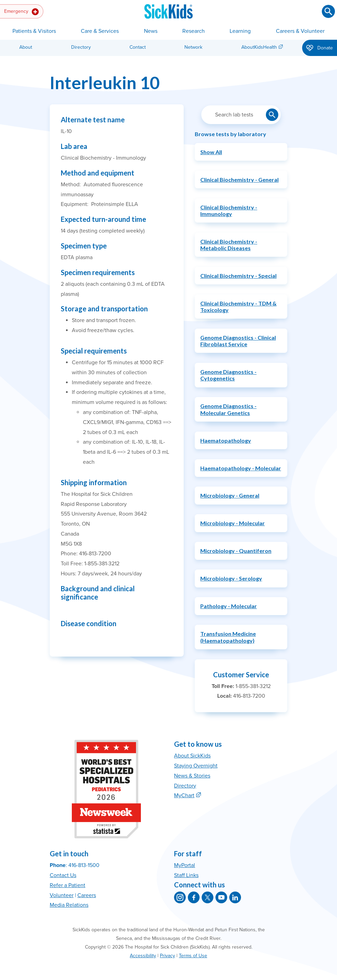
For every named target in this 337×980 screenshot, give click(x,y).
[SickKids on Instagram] (180, 897)
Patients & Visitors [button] (34, 31)
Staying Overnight (196, 766)
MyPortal (185, 865)
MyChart (184, 795)
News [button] (151, 31)
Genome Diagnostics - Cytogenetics (228, 375)
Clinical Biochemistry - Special (238, 276)
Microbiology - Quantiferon (236, 551)
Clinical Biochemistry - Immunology (229, 210)
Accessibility (143, 956)
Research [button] (194, 31)
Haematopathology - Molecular (241, 468)
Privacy (167, 956)
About (26, 47)
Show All (211, 152)
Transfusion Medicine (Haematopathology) (228, 637)
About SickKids (192, 756)
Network (193, 47)
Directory (81, 47)
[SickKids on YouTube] (221, 897)
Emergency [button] (21, 12)
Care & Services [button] (100, 31)
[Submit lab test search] (272, 115)
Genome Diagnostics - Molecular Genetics (228, 409)
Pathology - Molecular (229, 606)
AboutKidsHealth (259, 47)
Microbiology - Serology (231, 578)
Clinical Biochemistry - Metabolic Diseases (229, 245)
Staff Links (186, 875)
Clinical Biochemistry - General (239, 180)
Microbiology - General (230, 495)
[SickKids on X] (208, 897)
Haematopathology (226, 440)
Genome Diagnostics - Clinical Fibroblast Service (238, 341)
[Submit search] (328, 11)
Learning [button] (240, 31)
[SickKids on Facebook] (194, 897)
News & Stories (192, 776)
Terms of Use (193, 956)
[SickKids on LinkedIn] (235, 897)
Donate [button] (320, 48)
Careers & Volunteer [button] (300, 31)
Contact (138, 47)
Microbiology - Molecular (233, 523)
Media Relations (69, 905)
